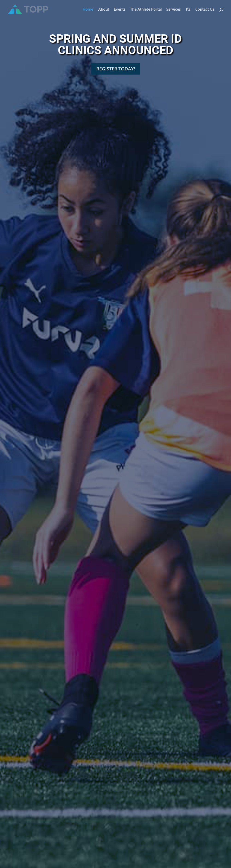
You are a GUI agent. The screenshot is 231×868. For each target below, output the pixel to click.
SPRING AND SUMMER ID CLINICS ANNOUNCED (115, 47)
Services (174, 10)
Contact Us (205, 10)
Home (88, 10)
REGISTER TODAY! (116, 71)
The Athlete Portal (146, 10)
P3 (188, 10)
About (104, 10)
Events (120, 10)
